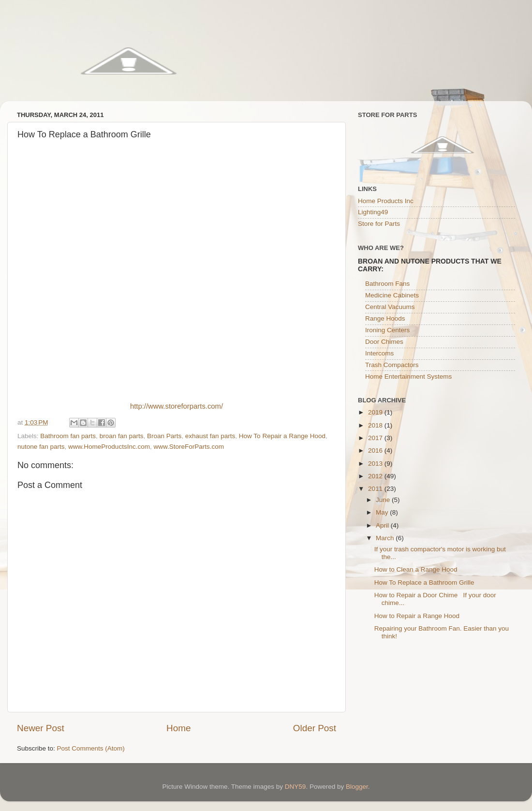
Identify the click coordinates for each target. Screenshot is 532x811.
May (383, 512)
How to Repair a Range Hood (417, 616)
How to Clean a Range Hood (416, 569)
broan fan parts (122, 436)
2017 (376, 438)
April (383, 525)
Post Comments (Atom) (91, 748)
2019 (376, 412)
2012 (376, 476)
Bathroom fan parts (68, 436)
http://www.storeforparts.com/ (177, 406)
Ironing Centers (387, 330)
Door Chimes (384, 342)
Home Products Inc (386, 201)
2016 (376, 450)
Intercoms (379, 353)
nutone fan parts (41, 447)
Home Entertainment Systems (408, 376)
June (384, 500)
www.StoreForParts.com (189, 447)
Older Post (315, 728)
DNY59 (296, 787)
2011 (376, 489)
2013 (376, 464)
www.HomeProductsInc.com (109, 447)
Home (178, 728)
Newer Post (41, 728)
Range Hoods (385, 318)
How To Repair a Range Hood (282, 436)
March (386, 538)
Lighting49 (373, 212)
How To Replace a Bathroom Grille (424, 582)
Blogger (357, 787)
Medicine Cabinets (392, 295)
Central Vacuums (390, 307)
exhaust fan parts (210, 436)
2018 (376, 425)
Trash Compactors (392, 365)
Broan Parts (164, 436)
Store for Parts (379, 224)
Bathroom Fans (387, 284)
